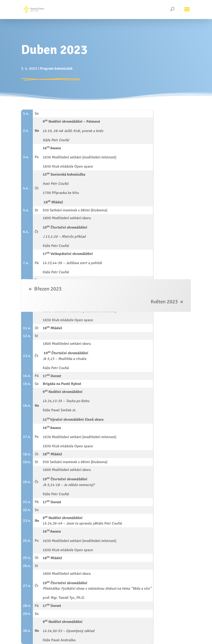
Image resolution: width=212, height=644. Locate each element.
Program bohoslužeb (56, 69)
